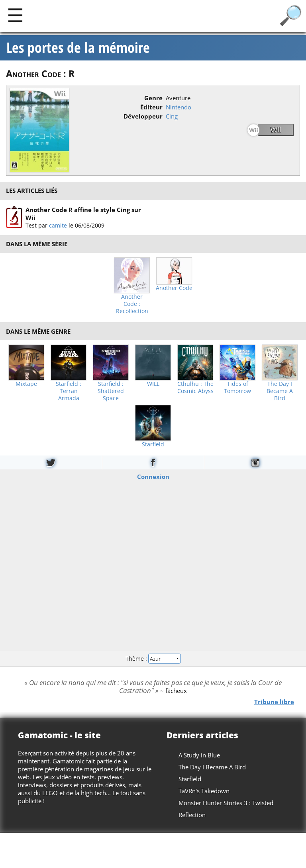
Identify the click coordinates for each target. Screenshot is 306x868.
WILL (153, 384)
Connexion (153, 476)
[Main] (15, 15)
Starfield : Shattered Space (111, 391)
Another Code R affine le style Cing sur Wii (83, 214)
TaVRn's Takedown (204, 791)
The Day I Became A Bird (280, 391)
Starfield (153, 444)
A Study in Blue (199, 755)
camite (58, 225)
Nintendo (178, 107)
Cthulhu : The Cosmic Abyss (195, 387)
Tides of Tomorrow (237, 387)
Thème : (153, 659)
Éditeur (151, 107)
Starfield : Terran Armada (69, 391)
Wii (276, 130)
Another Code (174, 288)
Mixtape (26, 384)
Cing (172, 116)
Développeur (143, 116)
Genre (153, 98)
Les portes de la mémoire (78, 48)
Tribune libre (274, 701)
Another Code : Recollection (132, 304)
